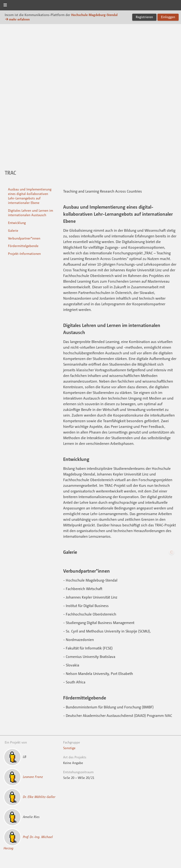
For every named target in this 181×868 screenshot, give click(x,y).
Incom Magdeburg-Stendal (90, 6)
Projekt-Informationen (24, 254)
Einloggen (168, 17)
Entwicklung (17, 223)
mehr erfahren (17, 19)
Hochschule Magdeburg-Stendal (94, 15)
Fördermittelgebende (23, 246)
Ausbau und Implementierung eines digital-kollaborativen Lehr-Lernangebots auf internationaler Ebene (30, 196)
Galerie (13, 230)
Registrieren (144, 17)
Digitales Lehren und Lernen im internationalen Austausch (31, 213)
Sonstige (69, 748)
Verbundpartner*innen (24, 238)
